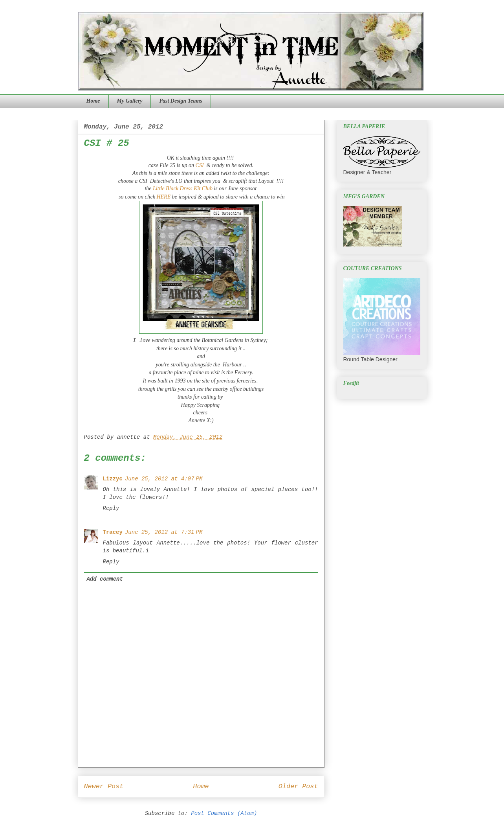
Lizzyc (113, 479)
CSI (199, 165)
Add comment (105, 579)
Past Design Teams (181, 101)
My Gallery (130, 101)
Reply (111, 508)
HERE (163, 197)
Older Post (298, 786)
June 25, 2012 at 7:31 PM (164, 532)
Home (93, 101)
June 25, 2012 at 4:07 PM (164, 479)
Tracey (113, 532)
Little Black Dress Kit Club (183, 189)
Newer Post (104, 786)
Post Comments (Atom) (224, 813)
